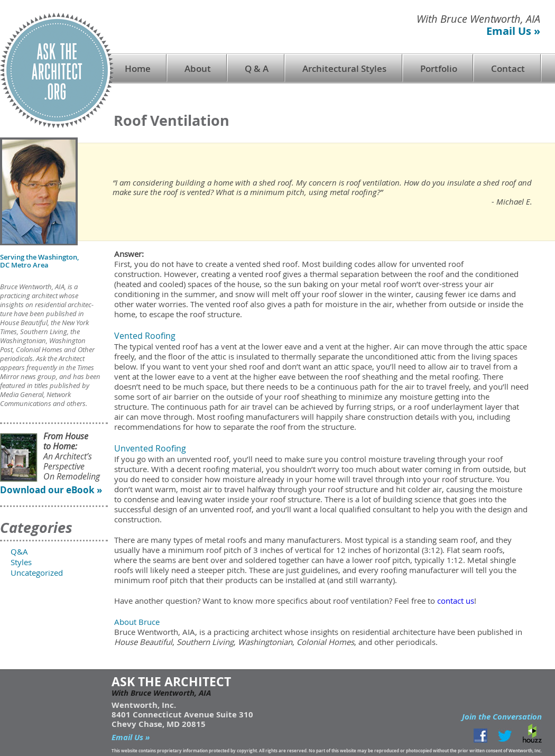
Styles (21, 562)
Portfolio (439, 68)
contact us (456, 601)
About (198, 68)
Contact (508, 68)
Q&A (19, 551)
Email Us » (513, 31)
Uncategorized (37, 573)
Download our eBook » (51, 490)
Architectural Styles (344, 68)
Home (138, 68)
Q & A (257, 68)
